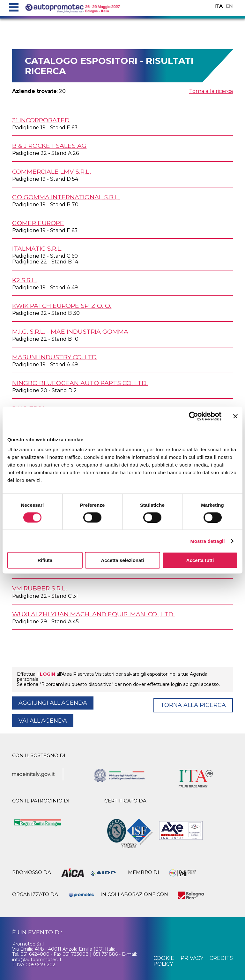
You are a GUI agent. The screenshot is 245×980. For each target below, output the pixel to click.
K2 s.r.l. (25, 280)
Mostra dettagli (207, 541)
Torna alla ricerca (211, 91)
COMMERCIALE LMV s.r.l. (52, 171)
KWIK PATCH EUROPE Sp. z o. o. (62, 306)
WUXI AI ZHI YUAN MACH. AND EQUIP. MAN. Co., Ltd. (93, 614)
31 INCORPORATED (41, 120)
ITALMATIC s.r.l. (37, 248)
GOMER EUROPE (38, 223)
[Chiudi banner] (235, 416)
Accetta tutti (200, 560)
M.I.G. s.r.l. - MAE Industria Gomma (70, 331)
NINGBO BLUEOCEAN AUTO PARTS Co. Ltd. (80, 383)
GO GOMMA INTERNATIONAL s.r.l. (66, 197)
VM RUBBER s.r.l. (40, 588)
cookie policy (164, 961)
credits (221, 958)
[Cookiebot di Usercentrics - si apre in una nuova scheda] (193, 416)
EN (229, 6)
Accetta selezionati (122, 560)
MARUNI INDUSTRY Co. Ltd (54, 357)
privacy (192, 958)
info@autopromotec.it (37, 960)
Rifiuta (45, 560)
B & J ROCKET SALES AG (49, 146)
